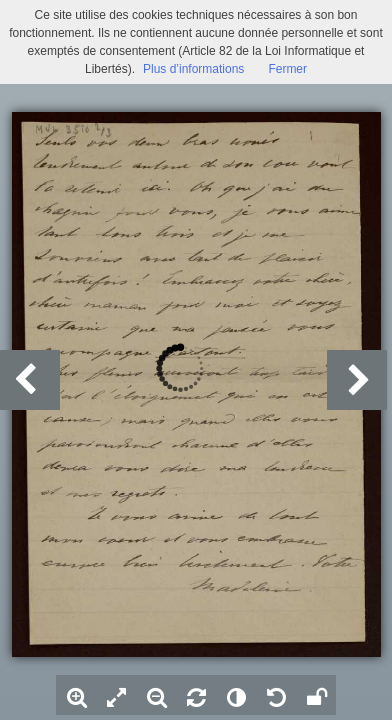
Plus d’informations (193, 69)
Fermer (287, 69)
